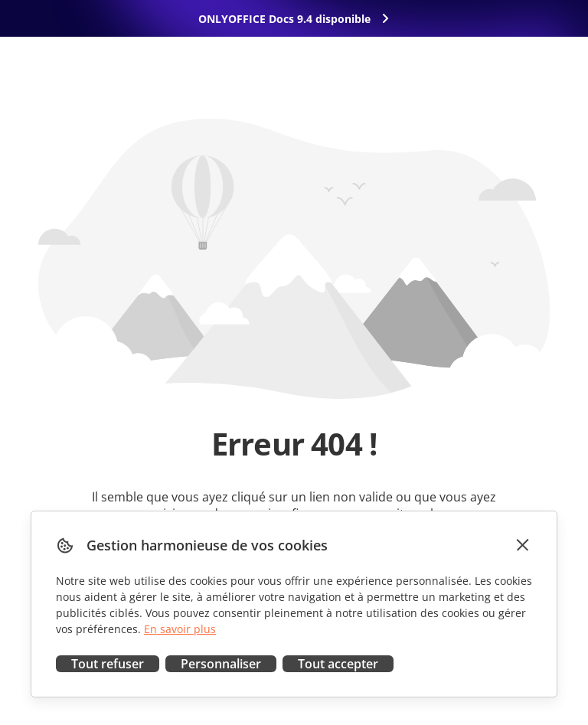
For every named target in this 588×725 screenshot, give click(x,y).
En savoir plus (180, 629)
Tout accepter (338, 664)
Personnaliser (221, 664)
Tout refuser (108, 664)
